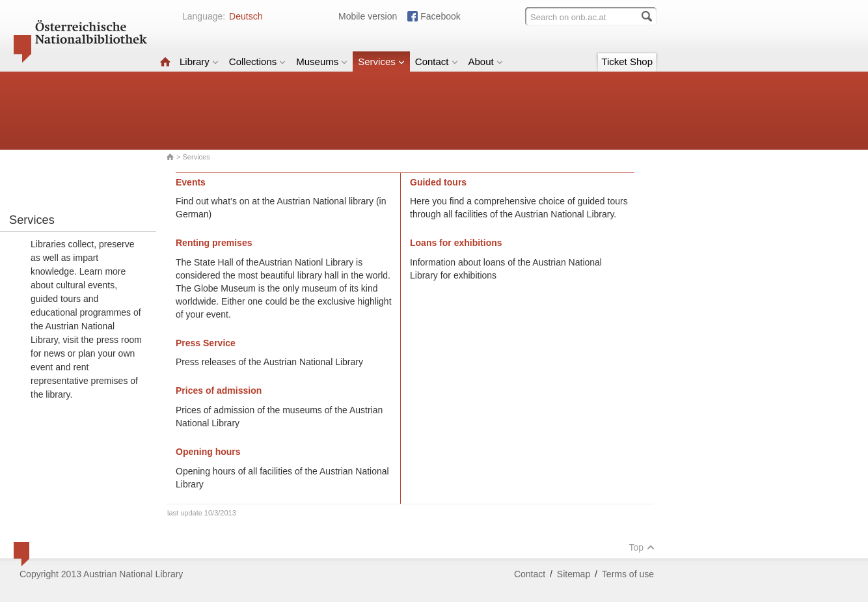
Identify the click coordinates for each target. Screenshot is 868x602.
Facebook (440, 16)
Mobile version (368, 16)
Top (642, 547)
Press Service (206, 343)
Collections (257, 62)
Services (381, 62)
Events (191, 182)
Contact (437, 62)
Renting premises (214, 243)
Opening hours (208, 452)
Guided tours (438, 182)
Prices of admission (219, 390)
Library (199, 62)
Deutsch (246, 16)
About (486, 62)
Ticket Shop (627, 62)
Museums (322, 62)
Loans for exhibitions (456, 243)
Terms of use (628, 574)
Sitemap (574, 574)
